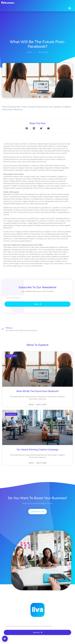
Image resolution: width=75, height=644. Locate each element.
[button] (70, 8)
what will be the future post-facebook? (38, 391)
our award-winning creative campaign (38, 450)
